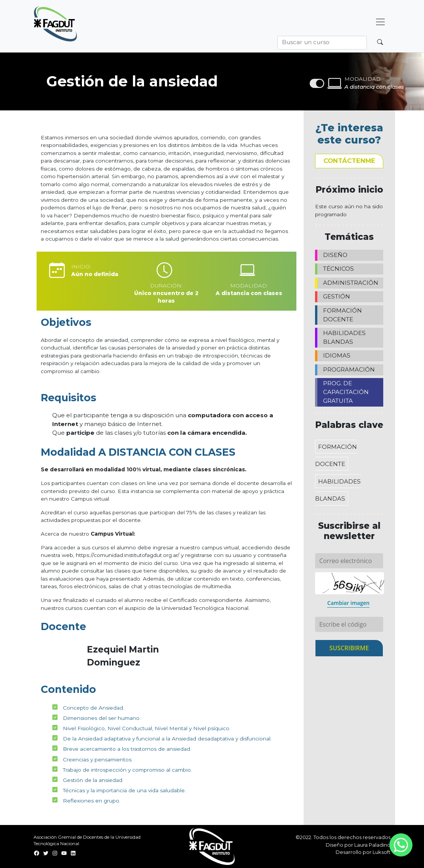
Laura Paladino (372, 845)
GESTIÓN (337, 296)
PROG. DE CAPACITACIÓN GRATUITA (346, 392)
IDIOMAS (337, 355)
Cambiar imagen (348, 603)
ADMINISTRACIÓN (351, 283)
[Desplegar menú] (380, 22)
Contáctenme (349, 161)
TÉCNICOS (338, 269)
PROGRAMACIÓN (349, 369)
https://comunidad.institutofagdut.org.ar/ (128, 555)
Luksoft (382, 852)
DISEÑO (335, 255)
